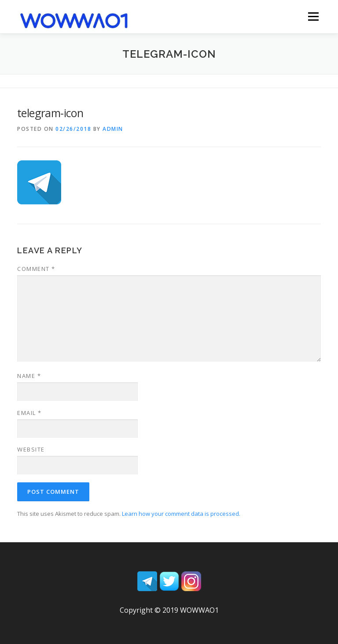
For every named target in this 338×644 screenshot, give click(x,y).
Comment (36, 269)
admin (113, 129)
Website (31, 449)
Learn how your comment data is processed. (181, 514)
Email (29, 413)
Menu (313, 16)
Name (29, 376)
